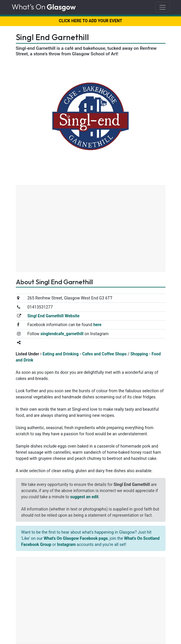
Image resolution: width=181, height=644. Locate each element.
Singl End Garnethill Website (53, 316)
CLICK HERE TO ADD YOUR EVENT (91, 21)
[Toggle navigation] (162, 7)
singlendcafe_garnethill (62, 334)
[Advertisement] (91, 229)
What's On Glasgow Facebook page (76, 538)
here (97, 325)
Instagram (66, 544)
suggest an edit (84, 497)
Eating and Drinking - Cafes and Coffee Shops (85, 354)
